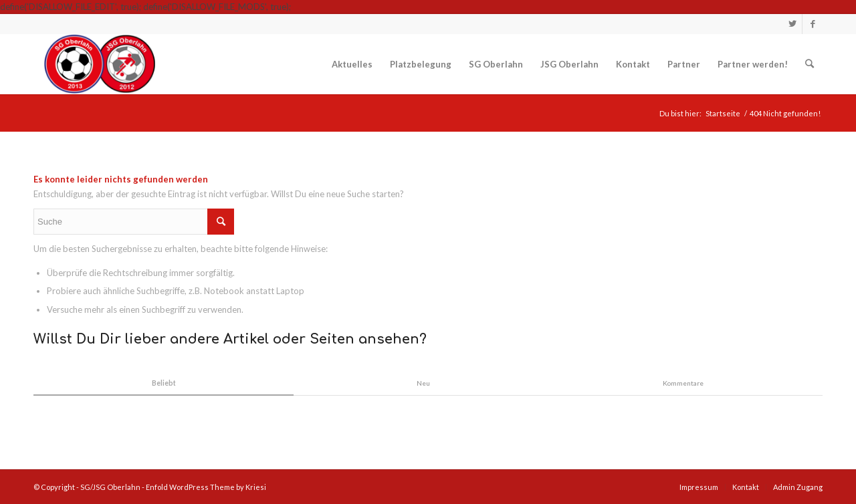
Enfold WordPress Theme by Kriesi (206, 487)
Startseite (723, 113)
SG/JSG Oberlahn (110, 487)
